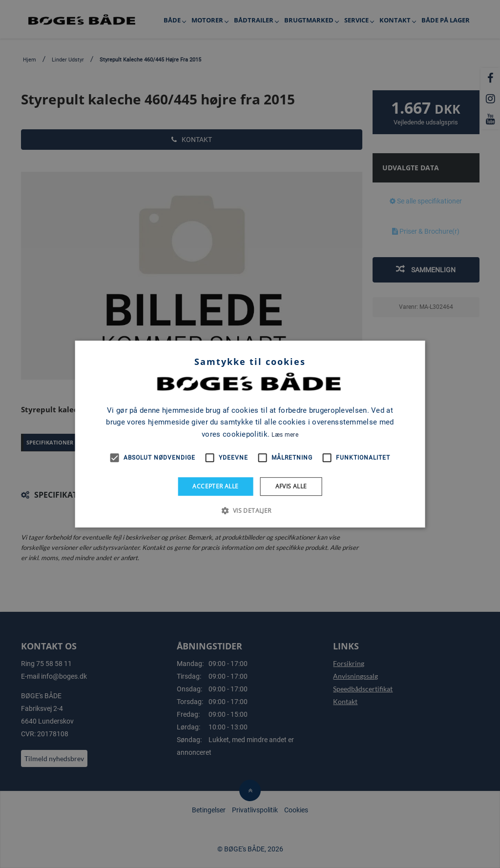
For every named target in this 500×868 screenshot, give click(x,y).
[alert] (250, 434)
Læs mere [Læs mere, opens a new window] (285, 435)
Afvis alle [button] (291, 486)
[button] (250, 510)
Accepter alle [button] (215, 486)
